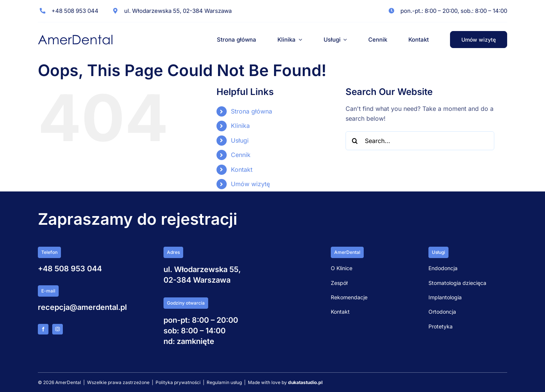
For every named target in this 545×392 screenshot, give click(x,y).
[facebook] (43, 329)
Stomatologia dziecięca (457, 283)
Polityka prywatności (178, 382)
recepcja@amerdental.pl (82, 307)
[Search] (355, 141)
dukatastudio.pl (305, 382)
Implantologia (445, 297)
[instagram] (58, 329)
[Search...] (420, 141)
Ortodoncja (442, 312)
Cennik (241, 155)
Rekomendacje (349, 297)
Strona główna (251, 111)
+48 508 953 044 (75, 11)
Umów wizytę (250, 184)
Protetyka (441, 326)
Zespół (339, 283)
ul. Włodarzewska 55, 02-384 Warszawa (178, 11)
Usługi (240, 140)
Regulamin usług (225, 382)
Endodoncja (443, 268)
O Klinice (342, 268)
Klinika (240, 126)
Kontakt (242, 170)
